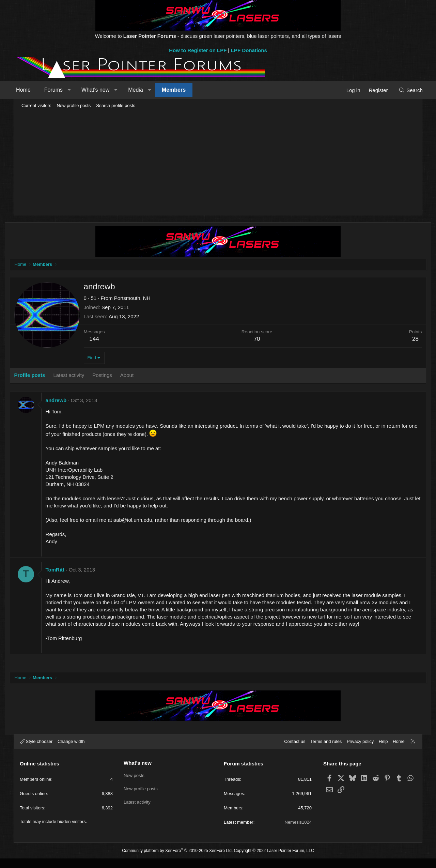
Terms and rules (326, 751)
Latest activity (137, 809)
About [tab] (137, 376)
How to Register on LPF (198, 50)
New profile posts (74, 105)
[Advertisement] (218, 162)
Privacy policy (360, 751)
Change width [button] (71, 751)
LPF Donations (249, 50)
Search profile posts (116, 105)
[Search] (403, 90)
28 (406, 340)
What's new (103, 90)
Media (143, 90)
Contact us (295, 751)
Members (182, 90)
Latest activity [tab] (79, 376)
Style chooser (36, 751)
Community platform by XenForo (177, 860)
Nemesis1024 (298, 832)
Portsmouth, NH (142, 299)
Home (31, 90)
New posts (134, 784)
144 (104, 340)
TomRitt (65, 571)
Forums (61, 90)
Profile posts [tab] (40, 376)
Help (383, 751)
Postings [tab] (112, 376)
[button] (77, 90)
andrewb (66, 401)
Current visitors (36, 105)
